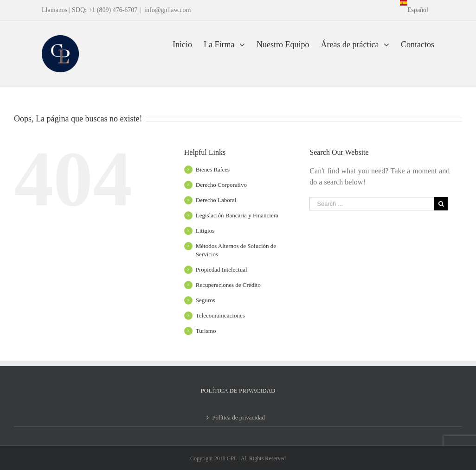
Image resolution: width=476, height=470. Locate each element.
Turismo (206, 331)
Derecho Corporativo (221, 185)
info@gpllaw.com (167, 10)
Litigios (205, 231)
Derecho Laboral (216, 200)
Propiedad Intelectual (222, 270)
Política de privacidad (238, 417)
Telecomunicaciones (220, 315)
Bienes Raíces (213, 169)
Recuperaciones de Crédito (228, 285)
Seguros (206, 300)
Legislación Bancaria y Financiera (237, 215)
